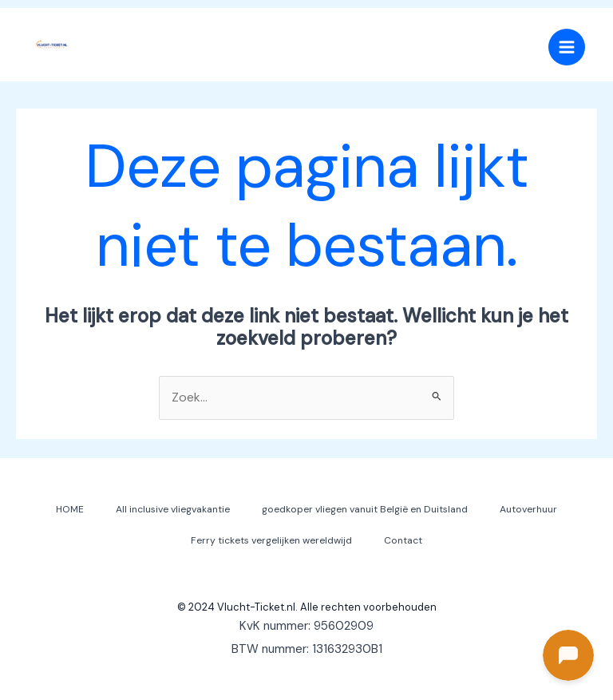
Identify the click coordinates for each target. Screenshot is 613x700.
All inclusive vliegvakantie (173, 509)
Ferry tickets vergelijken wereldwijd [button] (271, 540)
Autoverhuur (528, 509)
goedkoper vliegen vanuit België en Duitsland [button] (365, 509)
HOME (70, 509)
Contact (403, 540)
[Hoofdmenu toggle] (567, 47)
